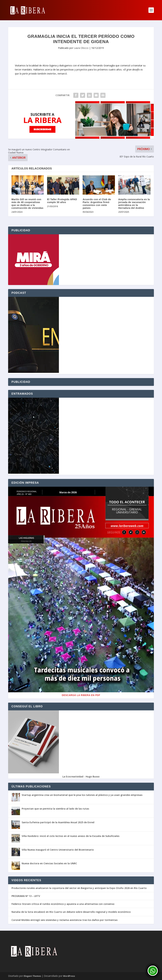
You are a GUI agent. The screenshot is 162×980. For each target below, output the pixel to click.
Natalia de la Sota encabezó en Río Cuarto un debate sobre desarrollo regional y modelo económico (71, 912)
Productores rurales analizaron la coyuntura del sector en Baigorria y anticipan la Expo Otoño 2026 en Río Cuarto (79, 888)
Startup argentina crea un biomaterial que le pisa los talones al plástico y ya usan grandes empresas (82, 795)
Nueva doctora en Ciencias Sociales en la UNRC (49, 863)
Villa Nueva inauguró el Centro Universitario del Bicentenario (58, 850)
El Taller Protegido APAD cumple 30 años (62, 201)
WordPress (69, 976)
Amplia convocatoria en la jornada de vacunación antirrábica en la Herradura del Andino (134, 204)
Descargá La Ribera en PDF (81, 695)
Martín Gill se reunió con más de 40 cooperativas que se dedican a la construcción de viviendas (27, 204)
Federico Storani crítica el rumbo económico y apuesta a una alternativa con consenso (63, 904)
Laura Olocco (81, 48)
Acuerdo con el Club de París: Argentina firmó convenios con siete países (97, 204)
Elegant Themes (32, 976)
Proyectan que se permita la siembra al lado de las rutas (55, 809)
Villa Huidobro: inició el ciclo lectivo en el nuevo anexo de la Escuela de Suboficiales (71, 836)
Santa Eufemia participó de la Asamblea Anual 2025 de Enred (58, 822)
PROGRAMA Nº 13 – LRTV (26, 896)
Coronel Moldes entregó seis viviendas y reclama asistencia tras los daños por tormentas (64, 920)
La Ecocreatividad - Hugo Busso (81, 777)
